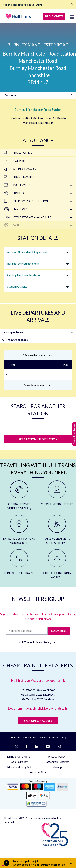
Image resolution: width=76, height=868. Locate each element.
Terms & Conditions (18, 756)
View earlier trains (38, 355)
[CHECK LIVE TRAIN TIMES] (57, 495)
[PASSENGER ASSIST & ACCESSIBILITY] (57, 530)
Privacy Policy (57, 756)
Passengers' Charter (57, 762)
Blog (64, 737)
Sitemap (57, 767)
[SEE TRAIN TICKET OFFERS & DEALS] (19, 495)
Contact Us (30, 737)
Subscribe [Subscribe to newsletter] (59, 631)
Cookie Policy (19, 762)
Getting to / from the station (24, 275)
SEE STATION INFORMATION (38, 439)
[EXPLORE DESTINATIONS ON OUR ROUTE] (19, 530)
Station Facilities (17, 286)
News (43, 737)
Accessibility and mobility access (27, 252)
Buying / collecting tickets (23, 263)
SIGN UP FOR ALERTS (38, 721)
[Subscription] (27, 631)
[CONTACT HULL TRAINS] (19, 564)
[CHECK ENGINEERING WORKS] (57, 564)
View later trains (38, 385)
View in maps (12, 95)
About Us (15, 737)
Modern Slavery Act (19, 767)
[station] (38, 429)
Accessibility (38, 772)
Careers (54, 737)
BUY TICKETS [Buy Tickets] (54, 16)
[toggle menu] (72, 17)
